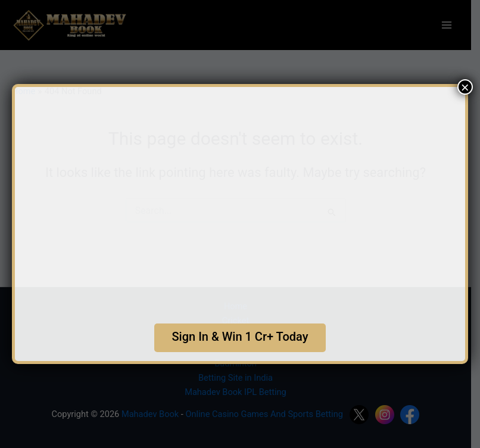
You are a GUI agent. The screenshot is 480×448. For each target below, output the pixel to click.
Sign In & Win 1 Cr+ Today (240, 337)
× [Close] (465, 87)
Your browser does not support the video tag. (240, 200)
